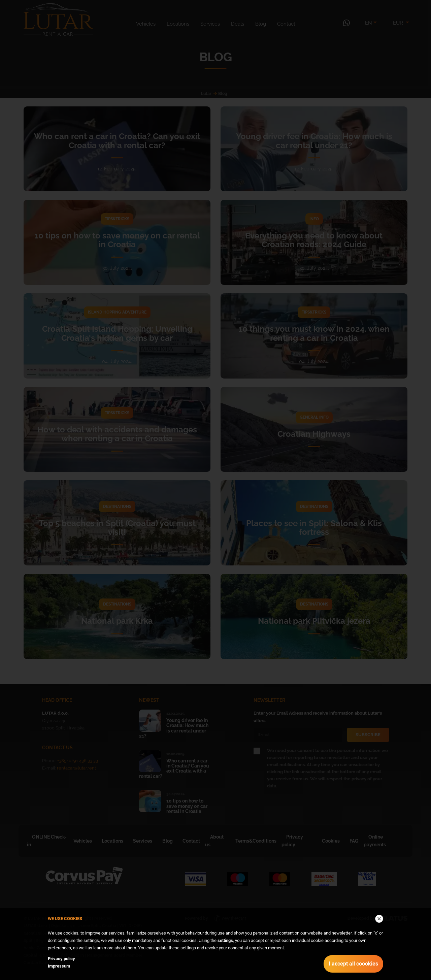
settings (225, 940)
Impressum (59, 966)
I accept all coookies (353, 964)
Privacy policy (61, 959)
